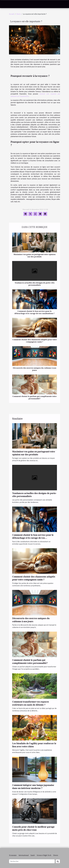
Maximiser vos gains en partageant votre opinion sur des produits (35, 256)
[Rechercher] (32, 861)
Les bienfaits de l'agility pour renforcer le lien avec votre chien (34, 745)
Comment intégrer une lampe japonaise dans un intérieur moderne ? (33, 787)
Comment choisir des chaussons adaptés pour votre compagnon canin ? (35, 341)
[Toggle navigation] (5, 4)
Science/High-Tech (44, 855)
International (24, 855)
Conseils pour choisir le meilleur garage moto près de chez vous (33, 828)
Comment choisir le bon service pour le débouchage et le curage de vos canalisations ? (34, 312)
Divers (19, 14)
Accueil (12, 14)
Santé (33, 855)
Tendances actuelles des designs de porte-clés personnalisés (35, 284)
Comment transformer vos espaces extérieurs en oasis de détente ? (31, 703)
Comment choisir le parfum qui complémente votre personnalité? (34, 397)
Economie (13, 855)
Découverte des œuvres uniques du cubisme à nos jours (35, 369)
